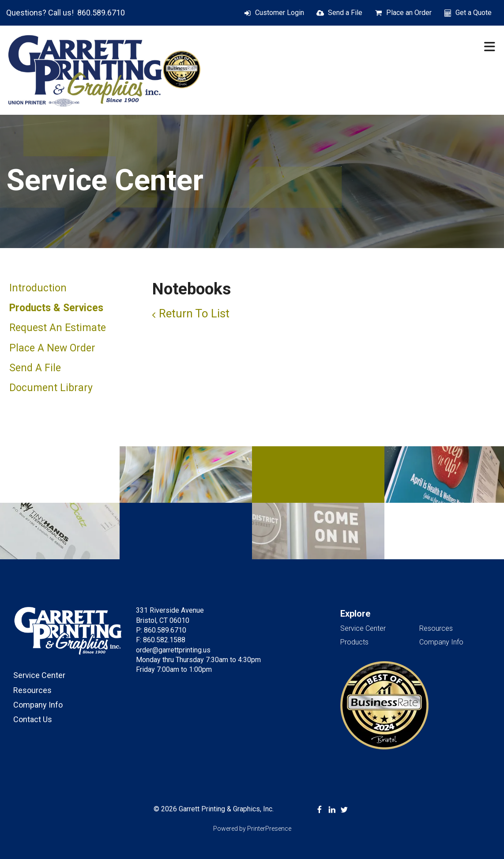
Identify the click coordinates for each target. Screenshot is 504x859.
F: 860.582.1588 (161, 640)
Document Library (51, 388)
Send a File (345, 13)
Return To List (194, 313)
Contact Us (33, 719)
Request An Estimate (58, 328)
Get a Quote (474, 13)
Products (354, 642)
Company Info (38, 705)
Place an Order (409, 13)
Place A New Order (52, 348)
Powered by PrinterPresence (252, 829)
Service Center (39, 675)
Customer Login (280, 13)
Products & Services (56, 308)
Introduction (38, 288)
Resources (32, 690)
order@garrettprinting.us (173, 650)
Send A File (35, 368)
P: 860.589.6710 (161, 630)
